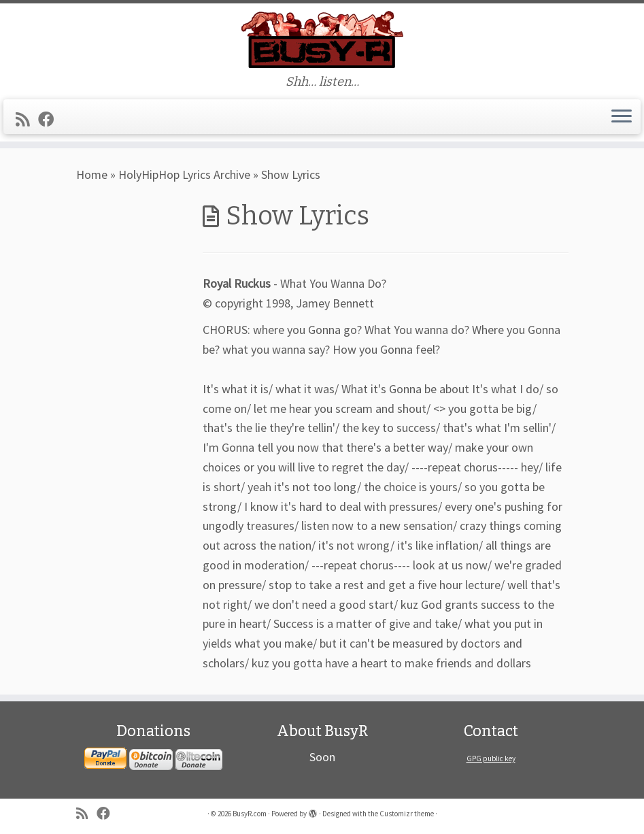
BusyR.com (250, 814)
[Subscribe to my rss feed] (27, 119)
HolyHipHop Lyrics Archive (184, 174)
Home (92, 174)
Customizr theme (407, 814)
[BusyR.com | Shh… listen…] (322, 39)
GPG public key (491, 758)
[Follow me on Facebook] (50, 119)
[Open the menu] (622, 117)
